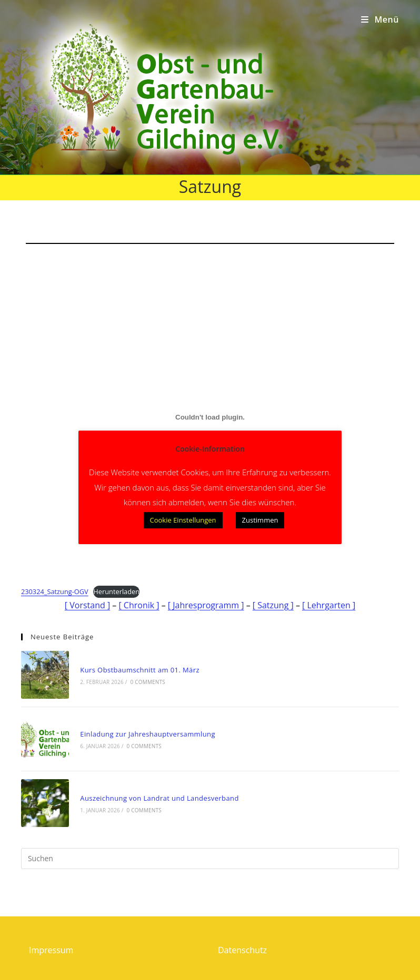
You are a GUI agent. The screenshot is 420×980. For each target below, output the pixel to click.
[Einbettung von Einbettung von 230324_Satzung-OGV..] (210, 417)
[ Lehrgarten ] (329, 605)
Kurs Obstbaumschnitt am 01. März (140, 670)
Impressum (51, 950)
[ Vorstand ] (87, 605)
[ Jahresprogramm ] (206, 605)
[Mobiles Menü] (380, 19)
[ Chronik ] (139, 605)
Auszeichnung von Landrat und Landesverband (159, 798)
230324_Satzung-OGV (55, 591)
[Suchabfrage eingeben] (210, 859)
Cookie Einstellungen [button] (183, 520)
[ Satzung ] (273, 605)
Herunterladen (116, 591)
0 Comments (148, 682)
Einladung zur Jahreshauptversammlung (148, 734)
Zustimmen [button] (260, 520)
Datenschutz (242, 950)
